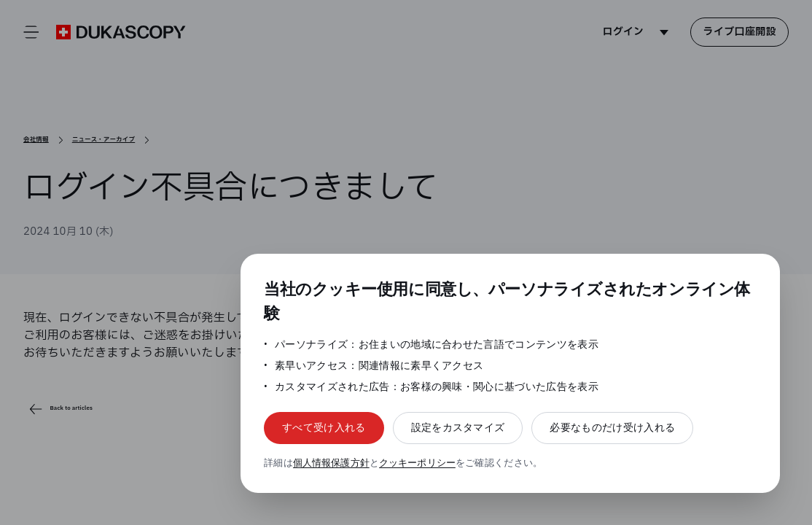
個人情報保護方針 (332, 463)
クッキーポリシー (419, 463)
